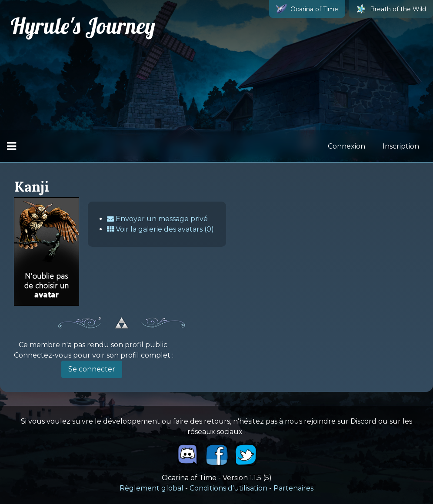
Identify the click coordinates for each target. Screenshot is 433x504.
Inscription (401, 146)
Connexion (346, 146)
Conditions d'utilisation (228, 488)
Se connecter (92, 369)
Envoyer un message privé (157, 219)
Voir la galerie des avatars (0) (160, 229)
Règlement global (152, 488)
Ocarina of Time (307, 9)
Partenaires (293, 488)
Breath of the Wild (391, 9)
